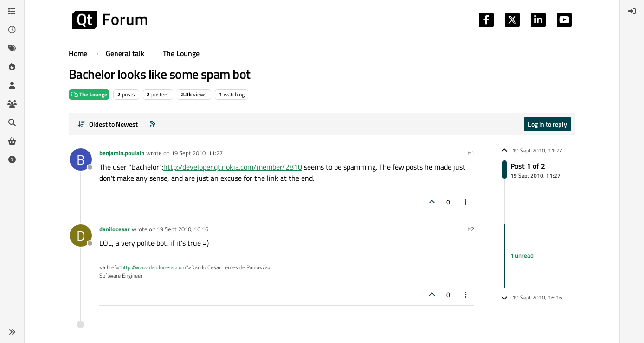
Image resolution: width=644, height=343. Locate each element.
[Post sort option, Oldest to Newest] (107, 124)
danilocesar (115, 229)
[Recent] (12, 30)
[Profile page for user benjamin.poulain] (81, 159)
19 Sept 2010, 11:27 (197, 153)
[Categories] (12, 11)
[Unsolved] (12, 159)
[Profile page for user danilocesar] (81, 235)
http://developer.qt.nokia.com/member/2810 (233, 167)
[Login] (632, 11)
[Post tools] (466, 202)
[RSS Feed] (153, 124)
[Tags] (12, 48)
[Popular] (12, 67)
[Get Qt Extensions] (12, 141)
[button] (12, 332)
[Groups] (12, 104)
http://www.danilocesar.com (154, 267)
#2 (471, 229)
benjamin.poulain (122, 153)
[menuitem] (632, 11)
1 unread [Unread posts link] (522, 255)
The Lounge (89, 94)
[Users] (12, 85)
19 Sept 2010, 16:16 (183, 229)
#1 (471, 153)
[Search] (12, 122)
